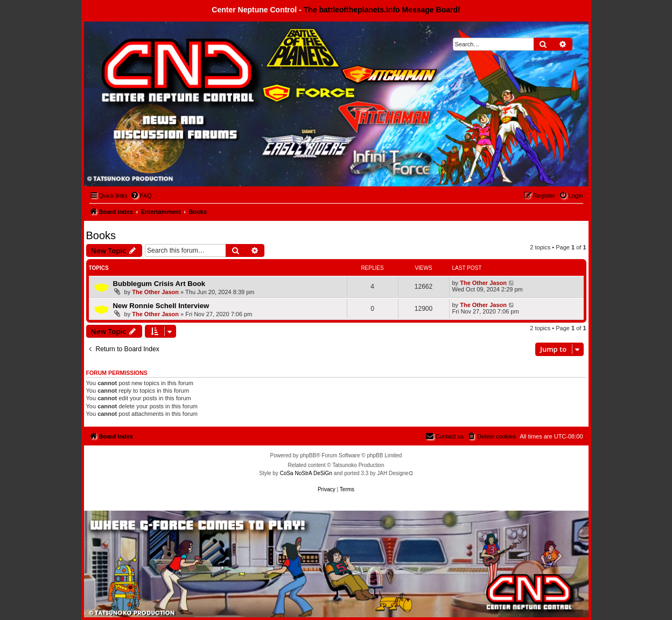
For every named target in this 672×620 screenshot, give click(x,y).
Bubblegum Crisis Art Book (159, 284)
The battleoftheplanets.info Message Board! (382, 10)
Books (101, 235)
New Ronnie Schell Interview (161, 306)
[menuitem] (141, 196)
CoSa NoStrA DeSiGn (306, 473)
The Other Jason (155, 292)
